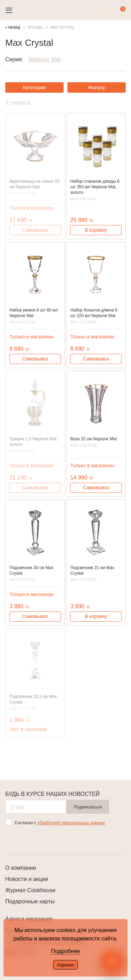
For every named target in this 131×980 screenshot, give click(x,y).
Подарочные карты (30, 901)
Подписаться (88, 807)
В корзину (96, 230)
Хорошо (65, 965)
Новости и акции (27, 879)
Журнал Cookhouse (30, 890)
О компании (21, 868)
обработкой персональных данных (71, 823)
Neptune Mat (45, 59)
